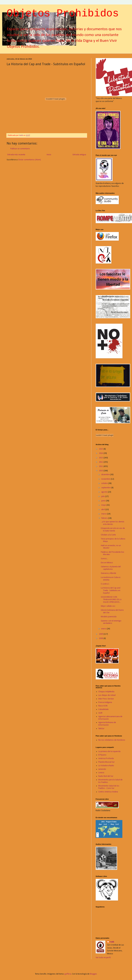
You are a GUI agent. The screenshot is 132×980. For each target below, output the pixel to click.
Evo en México (107, 563)
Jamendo (102, 769)
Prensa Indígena (105, 702)
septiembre (106, 488)
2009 (101, 634)
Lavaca (101, 773)
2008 (101, 638)
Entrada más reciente (16, 155)
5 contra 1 (105, 584)
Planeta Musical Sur (106, 762)
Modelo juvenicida (109, 617)
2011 (101, 466)
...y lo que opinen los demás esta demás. (113, 523)
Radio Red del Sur (106, 776)
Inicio (49, 155)
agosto (105, 492)
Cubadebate (103, 709)
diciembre (106, 475)
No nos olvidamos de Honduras (112, 740)
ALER (100, 713)
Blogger (93, 974)
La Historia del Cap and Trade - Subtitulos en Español (111, 591)
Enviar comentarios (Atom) (30, 160)
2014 (101, 453)
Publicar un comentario (20, 149)
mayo (104, 505)
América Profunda (106, 759)
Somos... (104, 559)
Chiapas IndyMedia (106, 692)
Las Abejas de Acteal (107, 695)
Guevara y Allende (108, 573)
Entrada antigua (79, 155)
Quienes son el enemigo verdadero (111, 622)
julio (103, 496)
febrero (105, 518)
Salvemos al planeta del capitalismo (111, 568)
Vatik (112, 942)
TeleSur (101, 729)
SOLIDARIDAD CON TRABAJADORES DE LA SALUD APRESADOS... (111, 600)
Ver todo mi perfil (103, 958)
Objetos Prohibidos (63, 14)
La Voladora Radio (106, 766)
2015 (101, 449)
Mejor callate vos (108, 606)
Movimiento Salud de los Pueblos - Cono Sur (109, 787)
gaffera (68, 974)
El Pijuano (102, 755)
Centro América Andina (108, 792)
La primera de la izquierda (109, 752)
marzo (104, 514)
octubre (105, 483)
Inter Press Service (106, 699)
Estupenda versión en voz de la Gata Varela (113, 530)
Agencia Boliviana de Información (107, 724)
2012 (101, 462)
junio (104, 501)
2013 (101, 458)
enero (104, 629)
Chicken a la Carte (108, 535)
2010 (101, 471)
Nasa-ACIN (103, 706)
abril (103, 510)
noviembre (106, 479)
